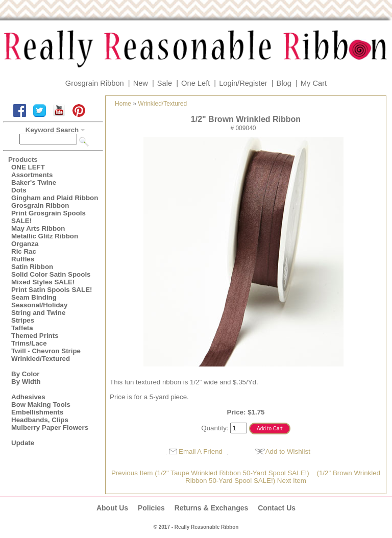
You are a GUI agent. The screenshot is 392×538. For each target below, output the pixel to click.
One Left (195, 83)
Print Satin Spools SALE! (52, 290)
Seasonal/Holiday (39, 305)
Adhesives (28, 397)
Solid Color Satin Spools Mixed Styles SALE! (51, 278)
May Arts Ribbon (38, 228)
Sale (165, 83)
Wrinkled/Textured (41, 359)
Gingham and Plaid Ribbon (55, 198)
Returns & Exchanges (212, 508)
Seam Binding (34, 297)
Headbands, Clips (40, 420)
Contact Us (277, 508)
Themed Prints (35, 336)
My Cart (314, 83)
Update (23, 443)
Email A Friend (201, 451)
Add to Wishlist (288, 451)
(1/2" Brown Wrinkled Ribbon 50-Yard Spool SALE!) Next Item (283, 477)
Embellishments (37, 412)
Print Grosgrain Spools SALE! (48, 217)
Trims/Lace (29, 343)
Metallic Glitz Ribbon (45, 236)
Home (123, 104)
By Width (26, 382)
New (141, 83)
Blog (284, 83)
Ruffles (23, 259)
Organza (25, 244)
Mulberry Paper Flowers (50, 427)
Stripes (23, 320)
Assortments (32, 175)
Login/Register (243, 83)
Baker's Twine (34, 182)
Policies (151, 508)
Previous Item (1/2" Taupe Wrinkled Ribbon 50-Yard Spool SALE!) (210, 473)
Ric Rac (24, 251)
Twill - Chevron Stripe (46, 351)
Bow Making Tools (41, 405)
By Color (26, 374)
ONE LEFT (28, 167)
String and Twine (38, 313)
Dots (19, 190)
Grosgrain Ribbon (95, 83)
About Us (112, 508)
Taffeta (22, 328)
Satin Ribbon (32, 267)
